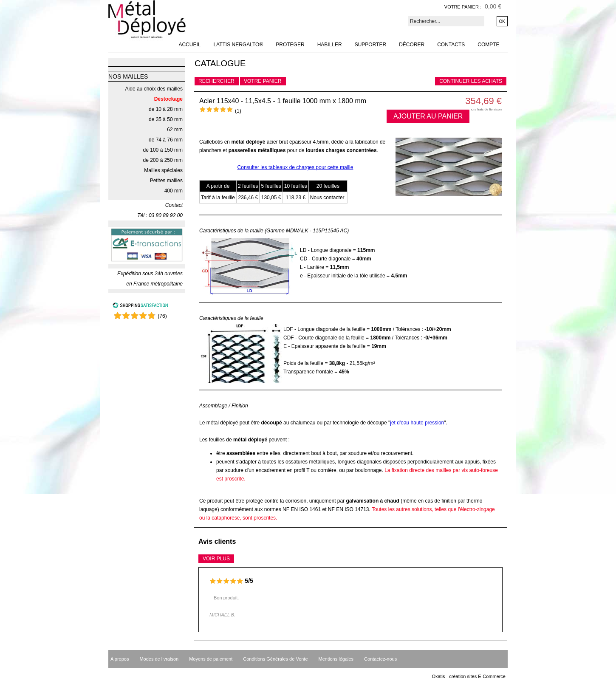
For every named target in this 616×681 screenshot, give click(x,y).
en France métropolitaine (154, 284)
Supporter (370, 45)
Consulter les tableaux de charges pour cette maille (295, 167)
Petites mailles (166, 181)
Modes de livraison (159, 659)
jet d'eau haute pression (417, 423)
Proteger (290, 45)
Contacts (451, 45)
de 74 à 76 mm (166, 140)
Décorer (412, 45)
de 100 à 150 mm (163, 150)
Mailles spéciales (163, 170)
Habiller (330, 45)
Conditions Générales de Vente (275, 659)
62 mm (175, 130)
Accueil (189, 45)
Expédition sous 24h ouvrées (150, 274)
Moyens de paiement (211, 659)
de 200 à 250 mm (163, 160)
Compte (488, 45)
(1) (238, 111)
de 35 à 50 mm (166, 119)
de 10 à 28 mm (166, 109)
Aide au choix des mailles (154, 89)
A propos (120, 659)
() (162, 316)
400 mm (174, 191)
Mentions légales (336, 659)
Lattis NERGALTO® (238, 45)
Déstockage (168, 99)
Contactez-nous (380, 659)
